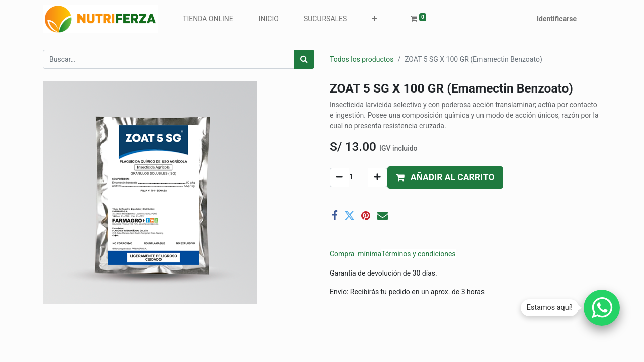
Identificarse (557, 19)
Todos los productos (361, 59)
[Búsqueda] (304, 59)
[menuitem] (208, 19)
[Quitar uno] (339, 177)
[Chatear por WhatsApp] (602, 308)
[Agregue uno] (378, 177)
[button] (375, 19)
